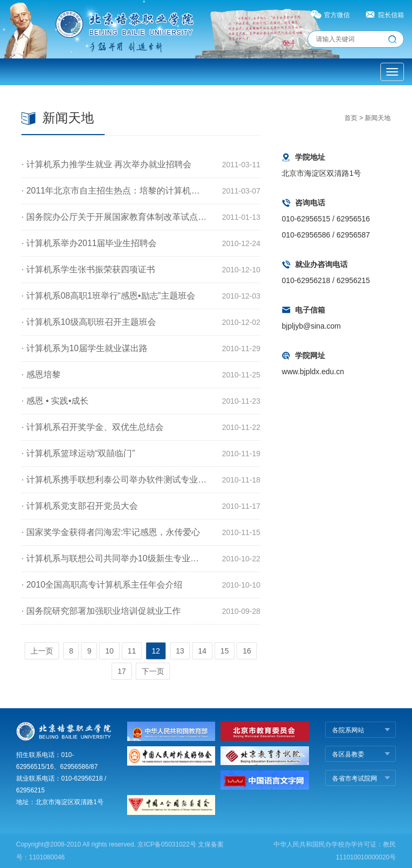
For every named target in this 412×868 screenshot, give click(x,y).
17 (122, 671)
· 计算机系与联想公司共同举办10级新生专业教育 (114, 558)
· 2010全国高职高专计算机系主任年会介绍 (102, 585)
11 (132, 651)
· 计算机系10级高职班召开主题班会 (89, 322)
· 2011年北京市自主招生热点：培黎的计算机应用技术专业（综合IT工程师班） (114, 191)
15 (225, 651)
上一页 (42, 651)
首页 (351, 118)
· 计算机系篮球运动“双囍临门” (78, 453)
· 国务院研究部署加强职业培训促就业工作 (101, 611)
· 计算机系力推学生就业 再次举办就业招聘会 (106, 164)
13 (180, 651)
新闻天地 (378, 118)
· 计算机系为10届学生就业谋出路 (84, 348)
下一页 (153, 671)
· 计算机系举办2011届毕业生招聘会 (89, 243)
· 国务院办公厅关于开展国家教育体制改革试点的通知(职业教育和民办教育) (114, 217)
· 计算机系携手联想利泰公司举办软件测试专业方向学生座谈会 (114, 480)
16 (247, 651)
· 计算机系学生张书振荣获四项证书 (88, 269)
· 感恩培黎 (41, 374)
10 (109, 651)
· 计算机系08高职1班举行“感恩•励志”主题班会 (108, 296)
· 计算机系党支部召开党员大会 (80, 506)
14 (202, 651)
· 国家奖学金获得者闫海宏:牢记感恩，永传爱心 (111, 532)
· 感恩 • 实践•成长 (55, 401)
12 (156, 651)
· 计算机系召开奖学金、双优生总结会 (93, 427)
